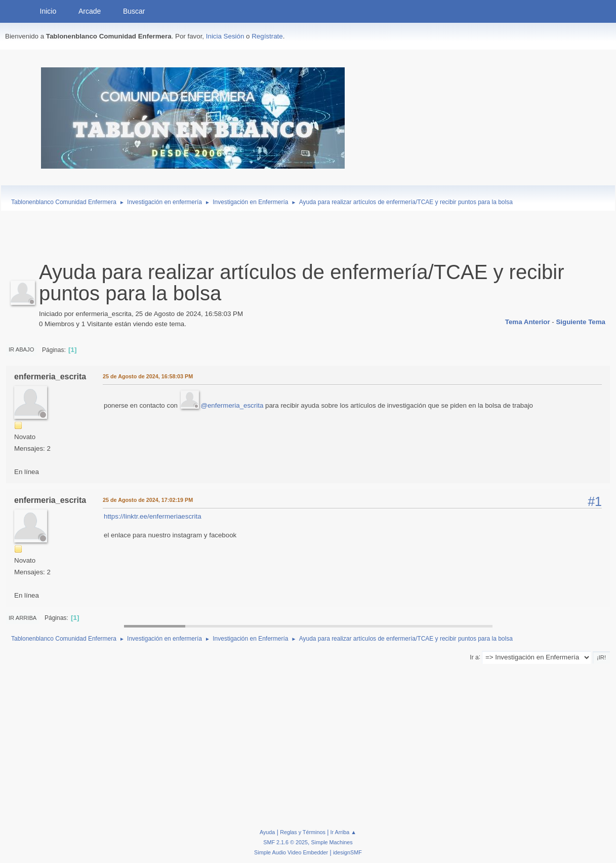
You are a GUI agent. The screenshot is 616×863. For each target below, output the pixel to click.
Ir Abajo (21, 349)
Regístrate (267, 36)
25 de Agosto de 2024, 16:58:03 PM (148, 376)
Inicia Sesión (225, 36)
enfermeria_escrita (50, 377)
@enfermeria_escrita (232, 405)
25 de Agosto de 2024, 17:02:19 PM (148, 500)
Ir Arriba (23, 618)
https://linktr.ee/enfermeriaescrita (153, 516)
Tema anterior (528, 322)
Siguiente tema (581, 322)
